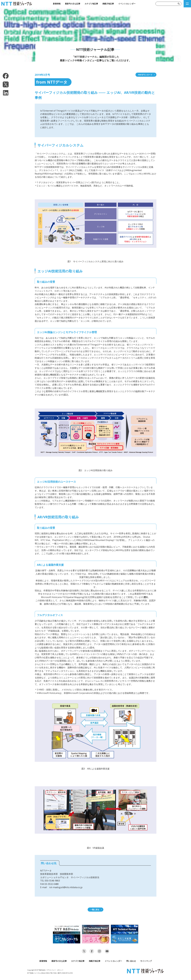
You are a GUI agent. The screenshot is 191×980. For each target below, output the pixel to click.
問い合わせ (131, 961)
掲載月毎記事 (108, 4)
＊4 (63, 597)
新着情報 (57, 4)
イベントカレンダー (127, 4)
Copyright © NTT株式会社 (36, 970)
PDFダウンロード (145, 75)
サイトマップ (146, 961)
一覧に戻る (95, 910)
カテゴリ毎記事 (91, 4)
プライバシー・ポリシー (55, 970)
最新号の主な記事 (73, 4)
